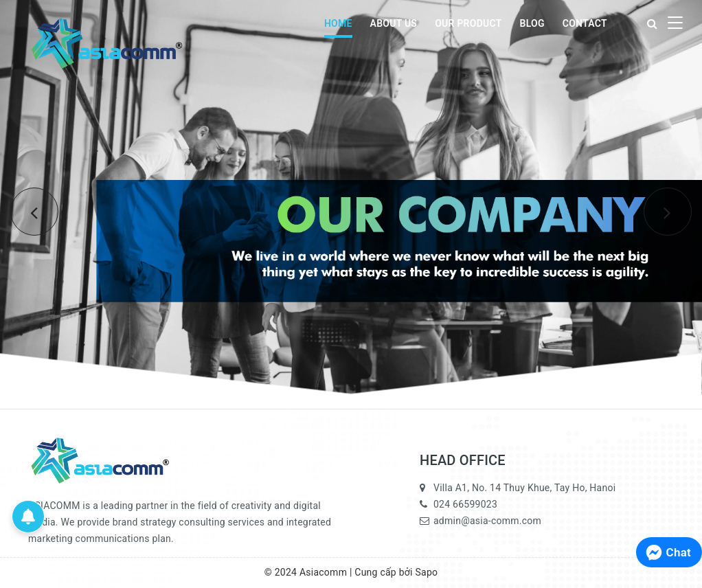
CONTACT (585, 23)
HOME (338, 23)
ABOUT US (394, 23)
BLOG (532, 23)
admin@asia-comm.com (487, 521)
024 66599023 (465, 504)
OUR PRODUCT (468, 23)
